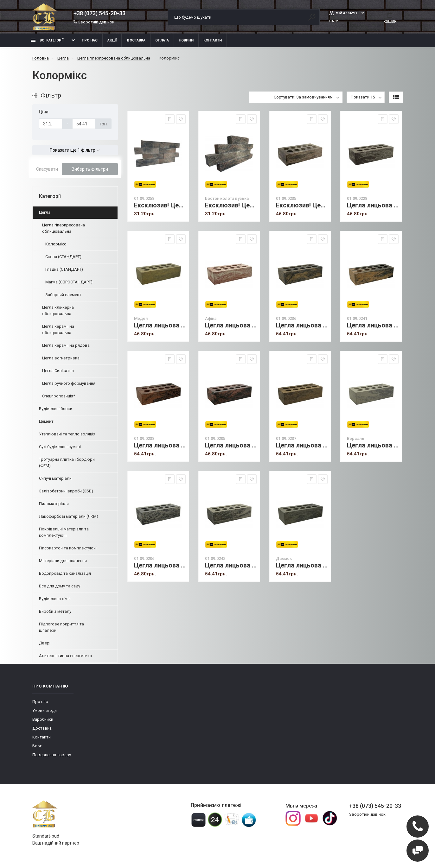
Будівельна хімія (55, 599)
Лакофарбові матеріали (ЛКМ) (69, 516)
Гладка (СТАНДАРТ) (64, 269)
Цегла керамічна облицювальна (58, 329)
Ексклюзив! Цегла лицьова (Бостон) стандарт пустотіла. (302, 205)
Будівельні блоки (56, 409)
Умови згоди (45, 710)
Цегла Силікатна (58, 371)
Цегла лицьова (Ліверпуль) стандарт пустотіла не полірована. (231, 565)
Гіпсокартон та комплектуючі (68, 548)
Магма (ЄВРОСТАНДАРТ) (69, 282)
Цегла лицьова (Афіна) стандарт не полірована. (231, 325)
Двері (45, 643)
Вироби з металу (55, 611)
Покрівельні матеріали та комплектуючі (64, 532)
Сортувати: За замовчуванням (303, 97)
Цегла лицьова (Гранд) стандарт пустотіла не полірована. (373, 325)
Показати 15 (363, 97)
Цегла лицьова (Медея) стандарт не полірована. (160, 325)
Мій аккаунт (345, 13)
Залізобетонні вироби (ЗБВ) (66, 491)
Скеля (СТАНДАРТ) (63, 257)
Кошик (390, 18)
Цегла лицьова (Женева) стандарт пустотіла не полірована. (160, 565)
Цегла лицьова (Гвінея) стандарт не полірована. (373, 205)
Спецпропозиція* (59, 396)
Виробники (43, 719)
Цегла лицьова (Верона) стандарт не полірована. (302, 325)
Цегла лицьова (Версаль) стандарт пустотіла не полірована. (373, 445)
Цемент (46, 421)
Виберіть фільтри (90, 169)
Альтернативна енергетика (65, 656)
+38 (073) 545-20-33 (99, 13)
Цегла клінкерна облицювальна (58, 310)
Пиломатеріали (54, 504)
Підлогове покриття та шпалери (61, 627)
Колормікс (56, 244)
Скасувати (47, 169)
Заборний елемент (63, 295)
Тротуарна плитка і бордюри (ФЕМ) (67, 463)
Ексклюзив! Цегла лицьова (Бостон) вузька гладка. (160, 205)
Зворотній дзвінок (94, 22)
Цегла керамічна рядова (66, 345)
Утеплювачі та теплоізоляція (67, 434)
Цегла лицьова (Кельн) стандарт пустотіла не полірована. (231, 445)
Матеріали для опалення (63, 561)
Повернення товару (52, 755)
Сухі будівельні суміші (60, 447)
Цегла (45, 212)
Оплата (162, 40)
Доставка (136, 40)
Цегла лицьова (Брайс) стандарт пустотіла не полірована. (160, 445)
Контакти (213, 40)
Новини (186, 40)
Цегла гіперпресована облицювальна (64, 228)
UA (332, 21)
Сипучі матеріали (55, 478)
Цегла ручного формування (69, 383)
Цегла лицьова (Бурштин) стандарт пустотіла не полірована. (302, 445)
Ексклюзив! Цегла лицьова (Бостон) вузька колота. (231, 205)
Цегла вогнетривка (61, 358)
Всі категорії (47, 40)
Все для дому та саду (60, 586)
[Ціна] (51, 124)
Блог (37, 746)
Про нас (90, 40)
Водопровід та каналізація (65, 573)
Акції (112, 40)
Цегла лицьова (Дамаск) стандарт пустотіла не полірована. (302, 565)
